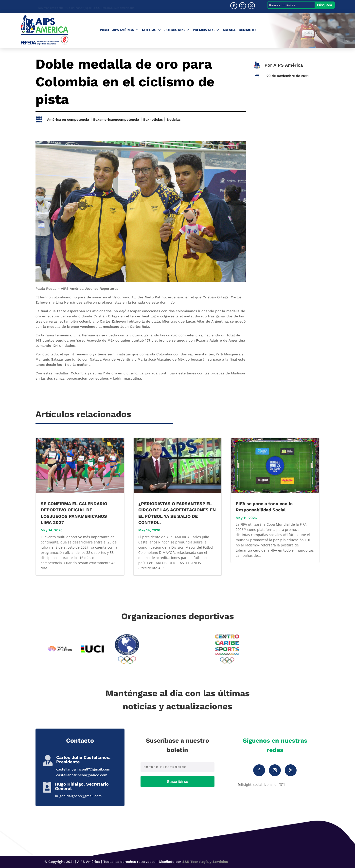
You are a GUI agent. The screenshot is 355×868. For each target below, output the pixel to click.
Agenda (229, 30)
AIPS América (123, 30)
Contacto (247, 30)
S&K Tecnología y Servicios (205, 862)
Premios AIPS (204, 30)
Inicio (104, 30)
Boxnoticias (153, 119)
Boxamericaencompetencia (116, 119)
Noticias (149, 30)
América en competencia (68, 119)
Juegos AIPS (174, 30)
